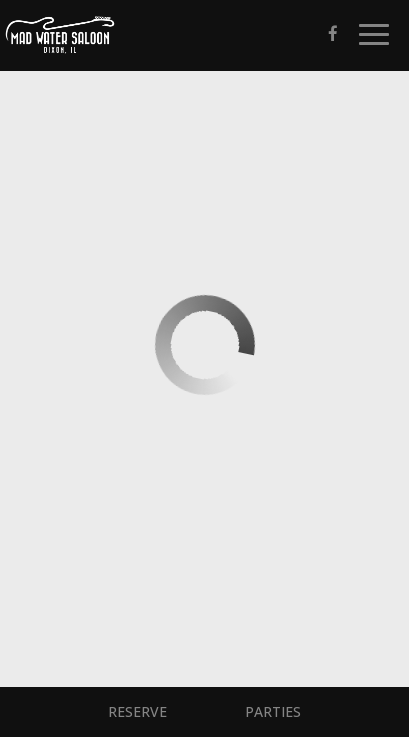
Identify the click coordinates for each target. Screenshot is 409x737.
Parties (273, 711)
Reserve (137, 711)
